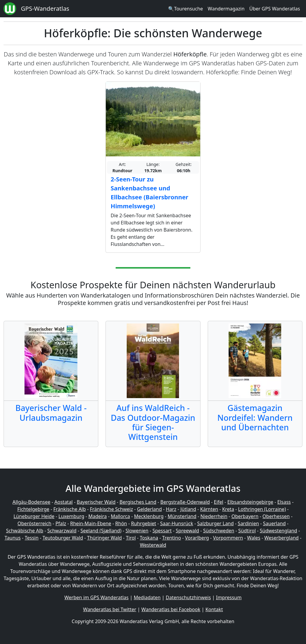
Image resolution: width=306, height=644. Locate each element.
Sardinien (248, 523)
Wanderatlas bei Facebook (171, 609)
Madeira (97, 516)
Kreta (228, 509)
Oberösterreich (35, 523)
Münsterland (182, 516)
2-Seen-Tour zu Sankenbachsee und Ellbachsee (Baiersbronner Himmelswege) (149, 193)
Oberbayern (245, 516)
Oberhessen (276, 516)
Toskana (149, 538)
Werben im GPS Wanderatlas (97, 597)
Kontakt (214, 609)
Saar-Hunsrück (177, 523)
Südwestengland (278, 531)
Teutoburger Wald (63, 538)
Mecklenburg (149, 516)
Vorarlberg (197, 538)
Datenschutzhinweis (188, 597)
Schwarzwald (62, 531)
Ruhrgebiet (144, 523)
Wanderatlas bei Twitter (110, 609)
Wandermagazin (226, 9)
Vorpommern (228, 538)
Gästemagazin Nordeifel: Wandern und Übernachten (255, 417)
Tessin (32, 538)
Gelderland (149, 509)
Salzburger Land (215, 523)
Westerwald (153, 545)
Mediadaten (147, 597)
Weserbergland (282, 538)
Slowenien (137, 531)
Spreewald (187, 531)
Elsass (284, 502)
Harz (171, 509)
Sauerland (274, 523)
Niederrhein (214, 516)
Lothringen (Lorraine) (262, 509)
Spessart (162, 531)
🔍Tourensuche (185, 9)
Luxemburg (71, 516)
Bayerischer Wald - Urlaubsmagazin (51, 413)
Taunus (13, 538)
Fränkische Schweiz (111, 509)
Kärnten (209, 509)
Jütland (188, 509)
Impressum (229, 597)
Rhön (121, 523)
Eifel (219, 502)
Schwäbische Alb (25, 531)
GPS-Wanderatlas (45, 9)
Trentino (172, 538)
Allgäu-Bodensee (32, 502)
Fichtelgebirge (33, 509)
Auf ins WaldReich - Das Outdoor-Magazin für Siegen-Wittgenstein (153, 422)
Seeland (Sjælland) (101, 531)
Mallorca (120, 516)
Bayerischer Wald (96, 502)
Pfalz (61, 523)
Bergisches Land (138, 502)
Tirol (131, 538)
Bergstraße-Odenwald (185, 502)
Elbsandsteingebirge (250, 502)
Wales (254, 538)
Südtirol (247, 531)
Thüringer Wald (104, 538)
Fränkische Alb (70, 509)
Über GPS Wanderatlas (275, 9)
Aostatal (64, 502)
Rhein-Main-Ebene (91, 523)
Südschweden (219, 531)
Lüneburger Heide (34, 516)
